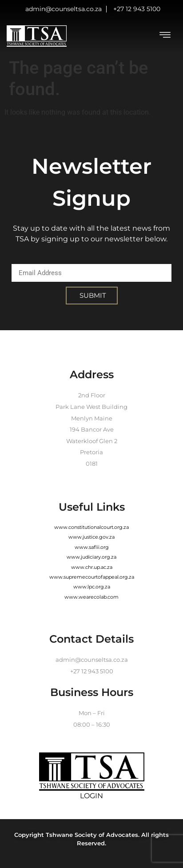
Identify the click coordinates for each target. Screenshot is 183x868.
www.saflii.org (92, 547)
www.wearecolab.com (91, 597)
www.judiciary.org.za (91, 557)
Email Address (37, 258)
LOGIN (91, 796)
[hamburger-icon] (165, 36)
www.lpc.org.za (92, 587)
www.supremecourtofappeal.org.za (92, 577)
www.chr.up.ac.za (92, 567)
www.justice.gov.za (91, 537)
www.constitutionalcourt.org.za (91, 527)
